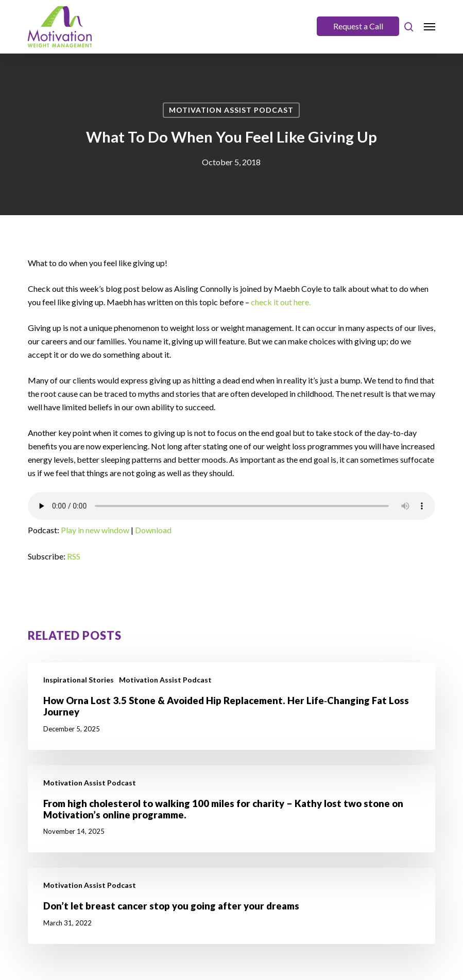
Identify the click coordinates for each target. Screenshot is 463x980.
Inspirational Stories (79, 680)
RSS (74, 556)
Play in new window (95, 530)
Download (153, 530)
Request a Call (358, 26)
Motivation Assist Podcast (231, 110)
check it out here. (281, 302)
